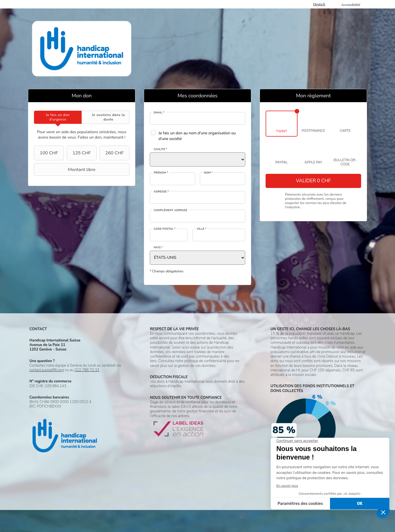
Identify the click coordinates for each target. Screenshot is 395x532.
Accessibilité (351, 5)
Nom (208, 173)
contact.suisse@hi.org (47, 370)
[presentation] (58, 117)
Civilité (160, 149)
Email (159, 113)
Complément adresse (171, 210)
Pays (158, 248)
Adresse (161, 192)
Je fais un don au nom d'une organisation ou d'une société (197, 136)
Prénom (161, 173)
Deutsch (319, 4)
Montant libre (65, 170)
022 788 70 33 (87, 370)
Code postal (165, 229)
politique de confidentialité (205, 361)
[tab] (58, 117)
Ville (201, 229)
